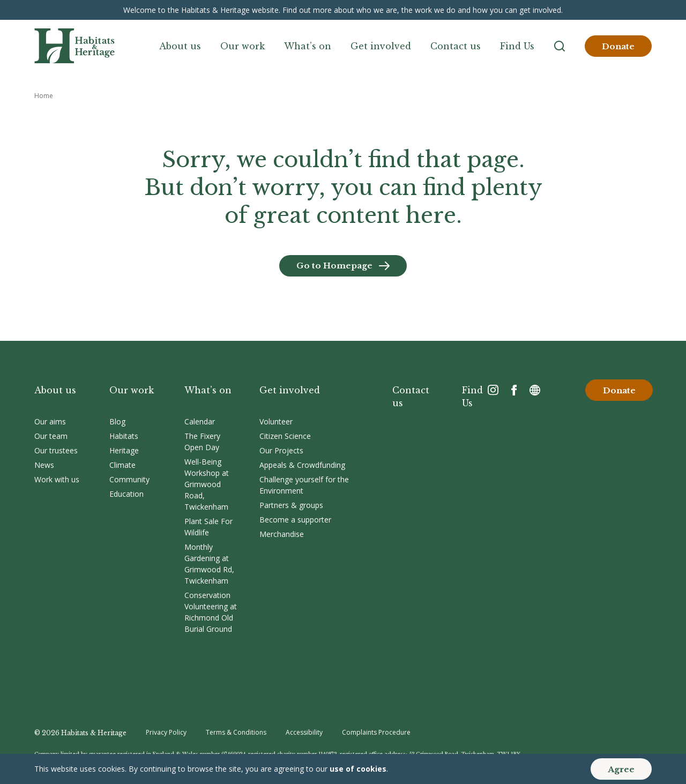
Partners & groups (291, 505)
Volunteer (276, 421)
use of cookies (358, 769)
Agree (621, 769)
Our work (243, 46)
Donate (618, 46)
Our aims (50, 421)
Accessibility (304, 732)
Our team (51, 436)
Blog (117, 421)
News (44, 465)
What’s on (308, 46)
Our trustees (56, 450)
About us (180, 46)
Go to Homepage (334, 266)
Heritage (124, 450)
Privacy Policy (166, 732)
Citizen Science (285, 436)
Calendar (200, 421)
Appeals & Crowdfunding (302, 465)
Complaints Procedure (376, 732)
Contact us (456, 46)
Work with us (57, 479)
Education (126, 494)
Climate (122, 465)
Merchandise (282, 534)
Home (44, 96)
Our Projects (281, 450)
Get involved (381, 46)
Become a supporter (295, 520)
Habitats (124, 436)
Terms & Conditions (236, 732)
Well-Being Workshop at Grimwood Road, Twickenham (207, 484)
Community (129, 479)
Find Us (517, 46)
